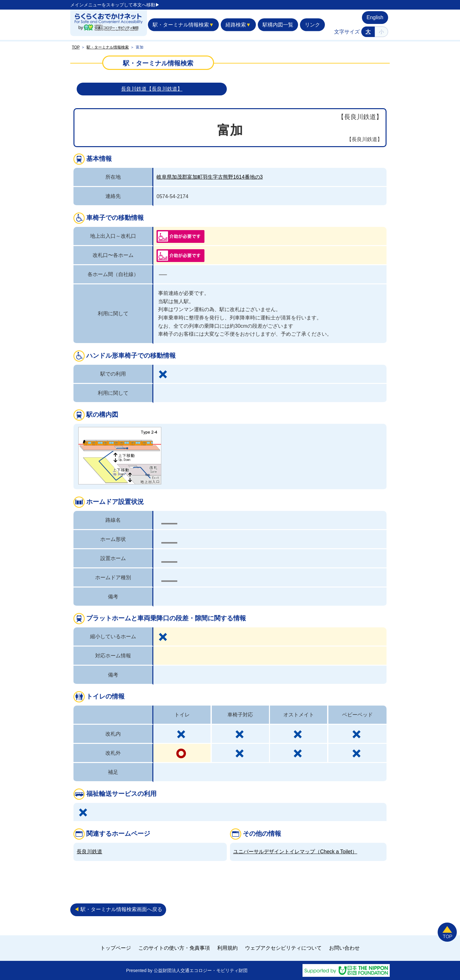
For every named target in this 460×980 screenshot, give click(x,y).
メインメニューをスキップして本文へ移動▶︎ (115, 5)
